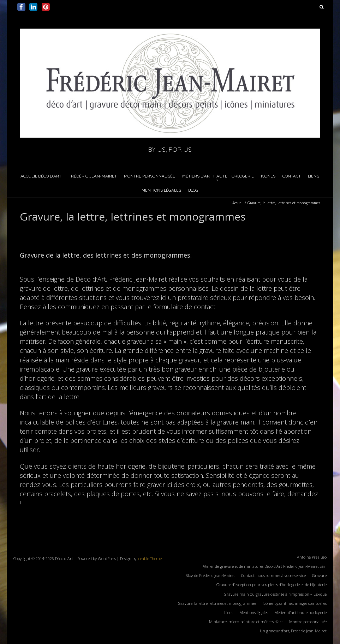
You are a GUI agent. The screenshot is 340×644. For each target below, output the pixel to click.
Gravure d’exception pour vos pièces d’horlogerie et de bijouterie (272, 585)
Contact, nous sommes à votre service (273, 575)
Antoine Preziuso (312, 557)
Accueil (238, 203)
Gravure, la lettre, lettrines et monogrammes (217, 603)
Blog (193, 190)
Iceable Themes (150, 558)
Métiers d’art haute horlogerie (218, 176)
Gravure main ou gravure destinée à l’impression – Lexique (275, 594)
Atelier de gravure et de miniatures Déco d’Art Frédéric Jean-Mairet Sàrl (265, 566)
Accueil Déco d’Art (41, 176)
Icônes (268, 176)
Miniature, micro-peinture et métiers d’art (246, 622)
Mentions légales (161, 190)
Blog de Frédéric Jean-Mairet (210, 575)
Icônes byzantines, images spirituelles (295, 603)
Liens (314, 176)
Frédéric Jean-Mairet (93, 176)
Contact (292, 176)
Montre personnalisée (150, 176)
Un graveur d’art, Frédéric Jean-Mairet (293, 631)
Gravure (319, 575)
